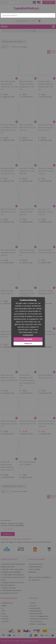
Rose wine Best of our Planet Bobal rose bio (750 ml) (8, 171)
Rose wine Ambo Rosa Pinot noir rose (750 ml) (28, 127)
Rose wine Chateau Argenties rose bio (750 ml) (27, 171)
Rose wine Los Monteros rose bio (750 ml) (46, 212)
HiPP (3, 611)
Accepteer (28, 339)
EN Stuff (39, 2)
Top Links (5, 2)
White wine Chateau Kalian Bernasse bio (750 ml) (9, 334)
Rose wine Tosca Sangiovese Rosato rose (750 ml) (27, 293)
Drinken (11, 31)
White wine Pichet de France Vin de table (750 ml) (47, 424)
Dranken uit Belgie (20, 31)
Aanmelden (49, 2)
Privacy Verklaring (36, 621)
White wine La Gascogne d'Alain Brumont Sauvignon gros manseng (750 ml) (27, 380)
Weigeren (28, 343)
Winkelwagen (40, 21)
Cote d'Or (5, 621)
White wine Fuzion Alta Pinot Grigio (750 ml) (47, 334)
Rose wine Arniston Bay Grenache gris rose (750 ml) (46, 127)
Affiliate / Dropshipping (38, 624)
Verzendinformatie (36, 614)
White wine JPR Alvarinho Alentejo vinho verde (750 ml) (9, 378)
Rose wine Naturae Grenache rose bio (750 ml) (8, 253)
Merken (4, 606)
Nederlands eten (8, 603)
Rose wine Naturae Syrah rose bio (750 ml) (27, 253)
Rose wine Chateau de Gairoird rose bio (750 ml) (46, 171)
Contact (33, 603)
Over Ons (33, 606)
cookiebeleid (28, 335)
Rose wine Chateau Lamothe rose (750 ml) (8, 212)
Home (5, 31)
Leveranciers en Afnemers (39, 619)
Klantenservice (35, 608)
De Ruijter (5, 619)
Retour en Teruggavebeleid (39, 616)
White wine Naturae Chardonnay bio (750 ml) (9, 424)
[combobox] (28, 15)
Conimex (5, 616)
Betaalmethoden (36, 611)
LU (3, 608)
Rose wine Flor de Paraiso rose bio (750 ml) (27, 212)
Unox (3, 614)
